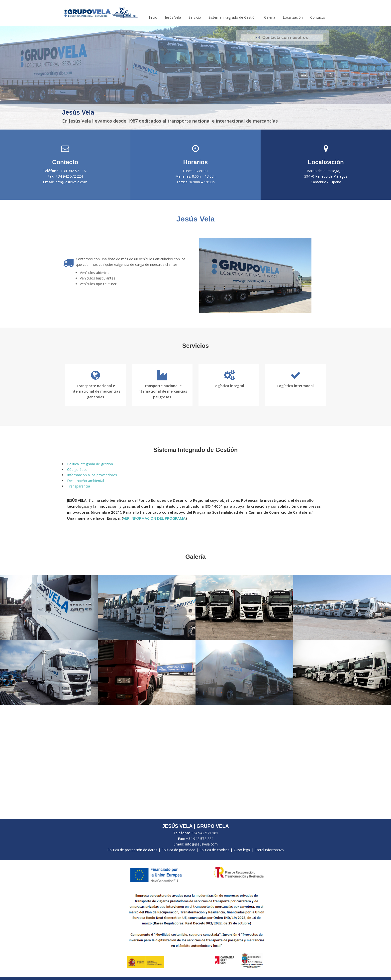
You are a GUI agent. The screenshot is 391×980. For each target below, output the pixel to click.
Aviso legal (242, 850)
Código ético (77, 469)
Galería (270, 17)
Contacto (318, 17)
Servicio (195, 17)
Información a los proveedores (92, 475)
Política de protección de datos (132, 850)
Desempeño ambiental (86, 481)
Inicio (153, 17)
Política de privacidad (178, 850)
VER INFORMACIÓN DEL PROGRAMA (154, 518)
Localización (293, 17)
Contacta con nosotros (282, 37)
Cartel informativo (269, 850)
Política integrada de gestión (90, 464)
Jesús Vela (173, 17)
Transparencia (79, 486)
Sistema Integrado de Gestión (233, 17)
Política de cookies (214, 850)
